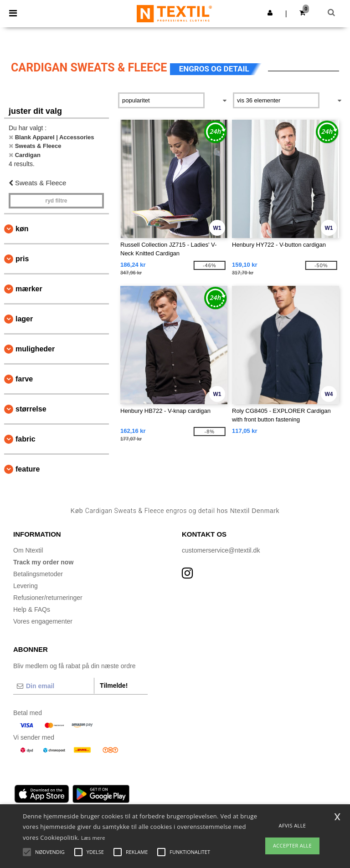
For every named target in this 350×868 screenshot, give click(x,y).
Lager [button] (24, 319)
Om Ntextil (28, 550)
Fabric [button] (26, 439)
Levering (26, 586)
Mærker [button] (29, 289)
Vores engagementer (43, 621)
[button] (270, 13)
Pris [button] (22, 259)
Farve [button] (24, 379)
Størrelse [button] (31, 409)
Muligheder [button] (35, 349)
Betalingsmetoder (38, 574)
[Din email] (54, 686)
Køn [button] (22, 229)
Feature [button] (28, 469)
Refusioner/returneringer (48, 598)
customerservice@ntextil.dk (221, 550)
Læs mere (93, 838)
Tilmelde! (114, 685)
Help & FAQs (32, 609)
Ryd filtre (56, 201)
